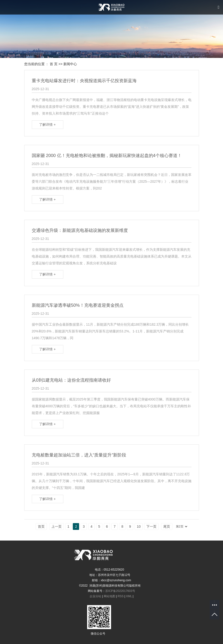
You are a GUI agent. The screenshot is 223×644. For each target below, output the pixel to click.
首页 (41, 526)
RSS (121, 596)
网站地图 (109, 596)
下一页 (151, 526)
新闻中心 (70, 64)
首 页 (54, 64)
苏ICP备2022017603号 (120, 591)
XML (129, 596)
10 (139, 526)
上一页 (57, 526)
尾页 (167, 526)
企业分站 (95, 596)
